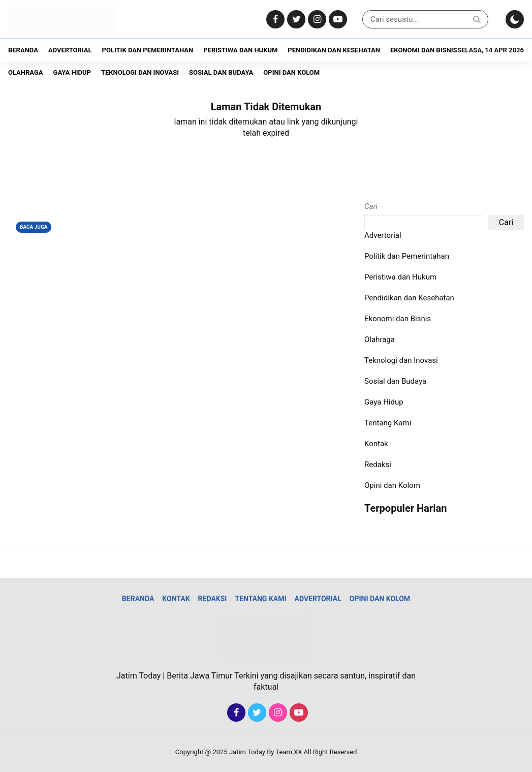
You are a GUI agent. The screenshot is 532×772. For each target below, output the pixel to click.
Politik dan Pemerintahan (148, 50)
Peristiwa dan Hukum (240, 50)
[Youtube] (337, 20)
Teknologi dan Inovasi (140, 72)
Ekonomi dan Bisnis (424, 50)
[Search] (477, 19)
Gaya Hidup (72, 72)
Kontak (376, 444)
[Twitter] (295, 20)
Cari (371, 206)
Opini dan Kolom (291, 72)
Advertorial (70, 50)
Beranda (23, 50)
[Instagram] (316, 20)
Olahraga (26, 72)
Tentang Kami (388, 423)
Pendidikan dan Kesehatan (334, 50)
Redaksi (378, 465)
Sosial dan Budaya (221, 72)
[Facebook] (274, 20)
